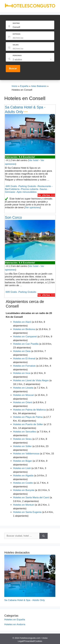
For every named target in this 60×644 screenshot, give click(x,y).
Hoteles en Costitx (23, 483)
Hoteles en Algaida (23, 476)
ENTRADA (17, 34)
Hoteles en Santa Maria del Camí (31, 497)
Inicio (15, 86)
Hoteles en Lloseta (23, 388)
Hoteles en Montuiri (24, 505)
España (24, 86)
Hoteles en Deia (22, 351)
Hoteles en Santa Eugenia (27, 512)
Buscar (13, 68)
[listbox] (32, 60)
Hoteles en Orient (23, 402)
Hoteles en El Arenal (24, 359)
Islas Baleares (39, 86)
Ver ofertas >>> (46, 195)
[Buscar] (44, 536)
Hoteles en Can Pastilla (26, 344)
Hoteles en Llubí (22, 468)
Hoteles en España (15, 620)
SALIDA (16, 45)
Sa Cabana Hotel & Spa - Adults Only (25, 600)
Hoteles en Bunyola (24, 490)
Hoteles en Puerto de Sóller (28, 424)
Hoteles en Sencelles (25, 432)
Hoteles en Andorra (15, 624)
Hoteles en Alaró (22, 322)
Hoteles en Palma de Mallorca (29, 410)
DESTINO (16, 23)
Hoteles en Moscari (24, 395)
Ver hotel (33, 160)
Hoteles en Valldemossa (26, 454)
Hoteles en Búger (23, 461)
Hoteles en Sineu (22, 439)
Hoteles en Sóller (22, 446)
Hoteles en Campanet (25, 337)
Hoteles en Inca (22, 373)
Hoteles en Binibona (24, 329)
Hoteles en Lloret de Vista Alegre (31, 380)
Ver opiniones (33, 207)
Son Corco (13, 217)
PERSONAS (17, 56)
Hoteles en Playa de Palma (28, 417)
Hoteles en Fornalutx (24, 366)
